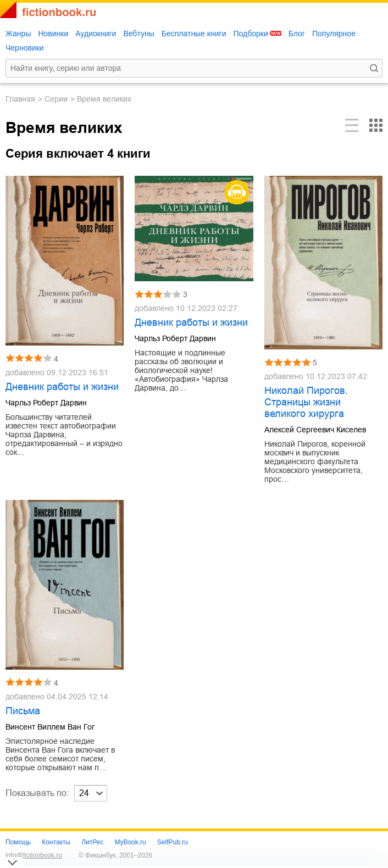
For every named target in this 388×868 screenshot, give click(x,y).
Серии (56, 99)
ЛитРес (92, 842)
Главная (20, 99)
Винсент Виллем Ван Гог (50, 727)
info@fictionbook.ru (34, 855)
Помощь (18, 842)
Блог (297, 34)
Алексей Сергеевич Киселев (315, 430)
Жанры (18, 34)
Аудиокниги (96, 34)
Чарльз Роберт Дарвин (46, 403)
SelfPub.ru (173, 842)
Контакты (56, 842)
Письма (23, 711)
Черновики (25, 48)
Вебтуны (138, 34)
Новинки (53, 34)
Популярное (334, 34)
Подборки (250, 34)
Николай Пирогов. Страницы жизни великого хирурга (306, 402)
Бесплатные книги (194, 34)
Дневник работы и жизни (62, 387)
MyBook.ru (130, 842)
